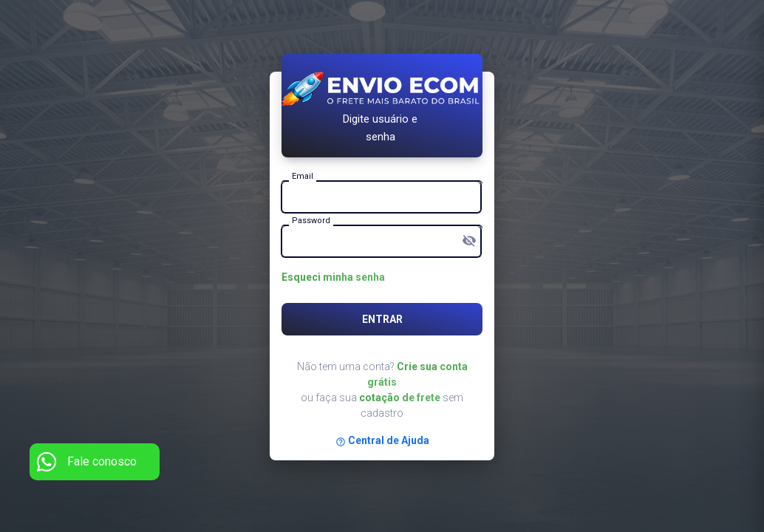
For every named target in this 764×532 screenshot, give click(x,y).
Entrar (382, 319)
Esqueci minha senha (333, 277)
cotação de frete (400, 398)
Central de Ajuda (382, 440)
